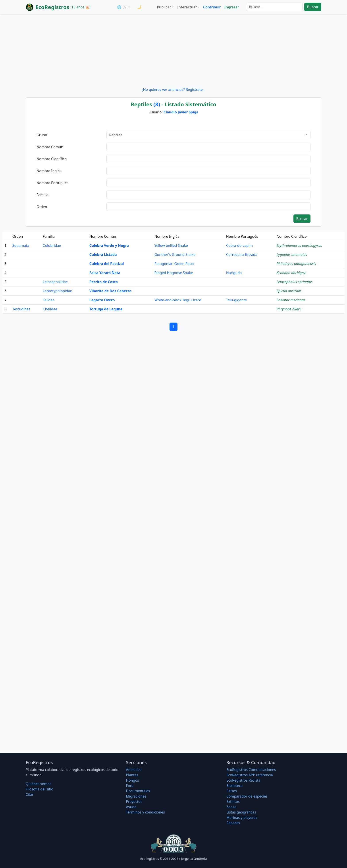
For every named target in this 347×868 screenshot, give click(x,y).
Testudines (21, 309)
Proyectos (134, 802)
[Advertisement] (173, 51)
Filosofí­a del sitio (40, 789)
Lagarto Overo (102, 300)
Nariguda (234, 273)
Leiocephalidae (55, 282)
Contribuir (212, 7)
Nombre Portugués (52, 183)
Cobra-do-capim (239, 245)
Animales (134, 770)
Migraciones (136, 796)
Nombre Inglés (49, 171)
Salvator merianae (291, 300)
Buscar (313, 7)
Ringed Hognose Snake (174, 273)
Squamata (21, 245)
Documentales (138, 791)
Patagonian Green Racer (175, 264)
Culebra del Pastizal (107, 264)
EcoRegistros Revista (243, 780)
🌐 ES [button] (122, 7)
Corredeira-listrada (242, 255)
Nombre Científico (52, 159)
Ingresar (232, 7)
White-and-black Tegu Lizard (178, 300)
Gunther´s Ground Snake (175, 255)
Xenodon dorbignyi (292, 273)
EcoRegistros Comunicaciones (251, 770)
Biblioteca (235, 786)
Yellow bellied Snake (171, 245)
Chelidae (50, 309)
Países (232, 791)
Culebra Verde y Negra (109, 245)
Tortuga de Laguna (106, 309)
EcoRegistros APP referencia (250, 775)
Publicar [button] (164, 7)
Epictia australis (289, 291)
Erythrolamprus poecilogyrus (299, 245)
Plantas (132, 775)
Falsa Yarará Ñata (105, 273)
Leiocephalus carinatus (295, 282)
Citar (30, 794)
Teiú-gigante (236, 300)
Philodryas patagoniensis (296, 264)
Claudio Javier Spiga (181, 112)
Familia (42, 195)
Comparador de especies (247, 796)
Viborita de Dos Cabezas (111, 291)
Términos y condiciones (145, 812)
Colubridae (52, 245)
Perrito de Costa (104, 282)
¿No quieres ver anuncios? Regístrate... (173, 90)
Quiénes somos (39, 784)
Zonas (231, 807)
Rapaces (233, 823)
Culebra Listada (103, 255)
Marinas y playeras (242, 817)
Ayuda (131, 807)
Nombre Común (50, 147)
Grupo (42, 135)
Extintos (233, 802)
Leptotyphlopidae (57, 291)
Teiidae (49, 300)
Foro (130, 786)
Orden (42, 207)
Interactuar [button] (187, 7)
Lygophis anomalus (292, 255)
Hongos (132, 780)
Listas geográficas (241, 812)
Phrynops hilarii (289, 309)
